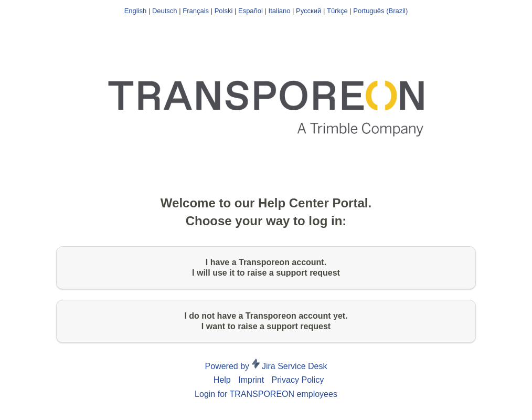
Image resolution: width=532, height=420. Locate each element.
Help (222, 380)
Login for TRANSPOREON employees (266, 394)
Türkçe (337, 11)
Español (251, 11)
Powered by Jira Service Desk (266, 366)
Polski (224, 11)
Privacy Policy (298, 380)
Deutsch (165, 11)
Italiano (280, 11)
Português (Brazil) (380, 11)
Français (196, 11)
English (136, 11)
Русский (308, 11)
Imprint (251, 380)
